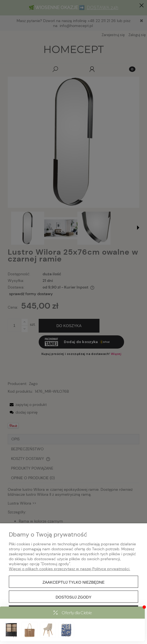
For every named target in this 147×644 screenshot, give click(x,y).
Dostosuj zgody (73, 597)
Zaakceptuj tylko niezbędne (74, 582)
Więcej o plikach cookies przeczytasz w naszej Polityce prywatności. (69, 569)
